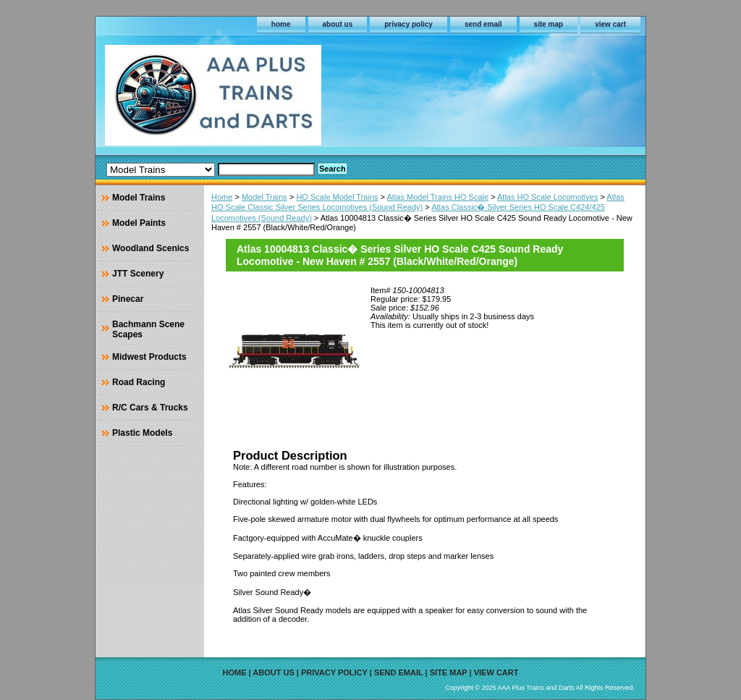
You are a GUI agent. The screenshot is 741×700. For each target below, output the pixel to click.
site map (549, 24)
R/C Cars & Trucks (150, 408)
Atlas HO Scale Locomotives (547, 197)
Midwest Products (149, 357)
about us (338, 24)
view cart (610, 24)
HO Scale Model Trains (337, 197)
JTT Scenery (138, 274)
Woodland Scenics (151, 248)
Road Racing (139, 382)
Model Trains (264, 197)
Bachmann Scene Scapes (148, 329)
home (281, 24)
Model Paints (139, 223)
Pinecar (128, 299)
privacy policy (408, 24)
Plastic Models (142, 433)
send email (483, 24)
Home (222, 197)
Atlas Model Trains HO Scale (437, 197)
